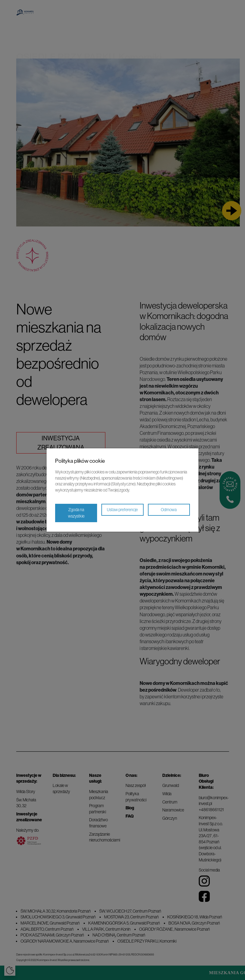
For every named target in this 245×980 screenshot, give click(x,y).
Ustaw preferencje (122, 510)
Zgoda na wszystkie (76, 513)
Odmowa (169, 510)
